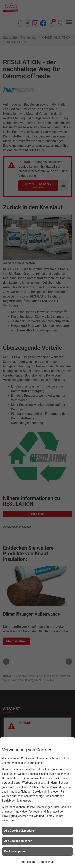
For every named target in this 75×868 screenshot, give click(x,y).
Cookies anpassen (16, 851)
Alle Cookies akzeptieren (20, 831)
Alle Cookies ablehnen (18, 841)
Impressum (28, 862)
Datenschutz (47, 862)
